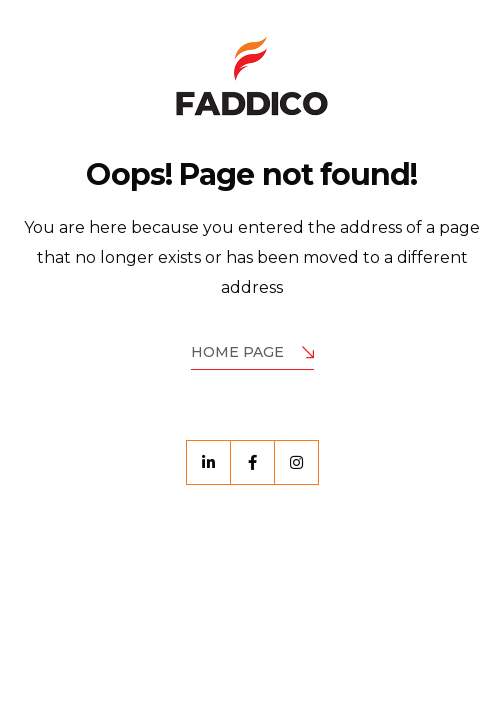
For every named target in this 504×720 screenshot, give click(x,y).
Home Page (252, 353)
